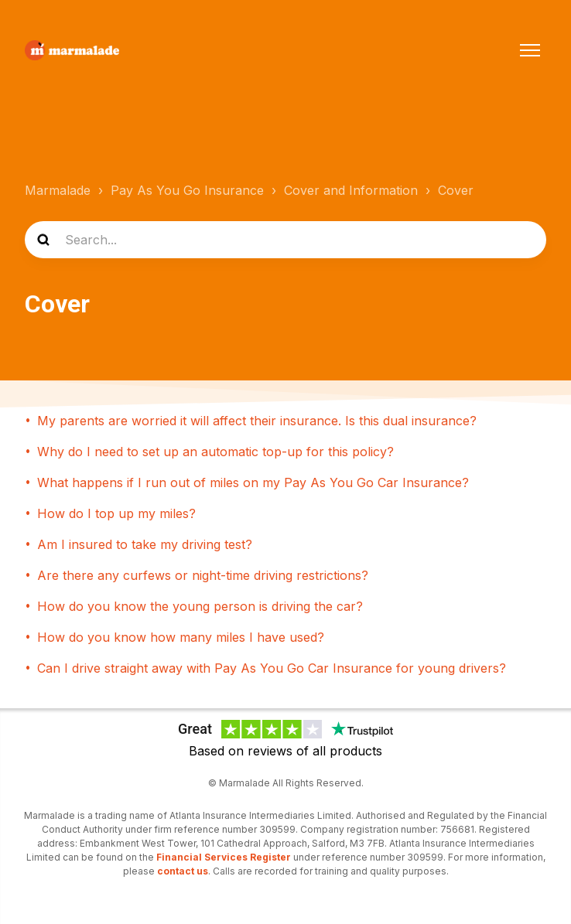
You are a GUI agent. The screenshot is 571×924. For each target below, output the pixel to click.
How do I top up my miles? (116, 513)
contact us (183, 871)
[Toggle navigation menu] (530, 50)
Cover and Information (351, 190)
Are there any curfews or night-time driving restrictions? (203, 575)
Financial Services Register (224, 857)
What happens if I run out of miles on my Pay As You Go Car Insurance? (253, 482)
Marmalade (58, 190)
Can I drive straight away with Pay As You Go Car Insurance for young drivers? (272, 668)
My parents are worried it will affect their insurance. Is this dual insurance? (257, 421)
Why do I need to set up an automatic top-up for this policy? (215, 452)
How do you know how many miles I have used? (181, 637)
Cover (456, 190)
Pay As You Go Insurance (187, 190)
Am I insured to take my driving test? (145, 544)
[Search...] (285, 240)
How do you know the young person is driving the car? (200, 606)
